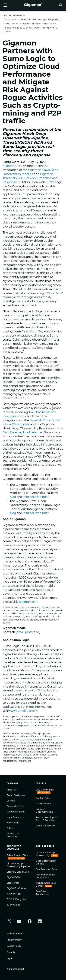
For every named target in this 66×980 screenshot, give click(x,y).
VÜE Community (45, 790)
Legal (10, 958)
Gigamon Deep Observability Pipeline (18, 865)
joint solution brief (36, 497)
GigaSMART (13, 883)
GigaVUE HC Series (17, 888)
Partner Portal (43, 804)
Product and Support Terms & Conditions (47, 819)
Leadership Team (16, 812)
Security (11, 952)
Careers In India (15, 806)
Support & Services (46, 826)
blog (13, 497)
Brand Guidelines (16, 795)
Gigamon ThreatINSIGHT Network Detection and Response (30, 178)
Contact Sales (43, 798)
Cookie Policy (14, 946)
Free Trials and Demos (48, 869)
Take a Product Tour (17, 855)
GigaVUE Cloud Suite (45, 420)
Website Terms (15, 934)
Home (7, 15)
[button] (61, 5)
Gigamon (10, 166)
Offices (10, 828)
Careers (11, 801)
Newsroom (19, 15)
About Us (12, 790)
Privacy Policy (14, 940)
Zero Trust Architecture (42, 893)
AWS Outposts (19, 424)
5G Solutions (13, 905)
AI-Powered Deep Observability (45, 854)
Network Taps (14, 894)
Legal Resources (15, 817)
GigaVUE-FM (13, 877)
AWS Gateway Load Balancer (23, 432)
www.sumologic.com (23, 711)
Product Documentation (44, 810)
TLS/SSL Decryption (17, 899)
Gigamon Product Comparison (45, 876)
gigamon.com (29, 602)
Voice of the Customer (13, 835)
